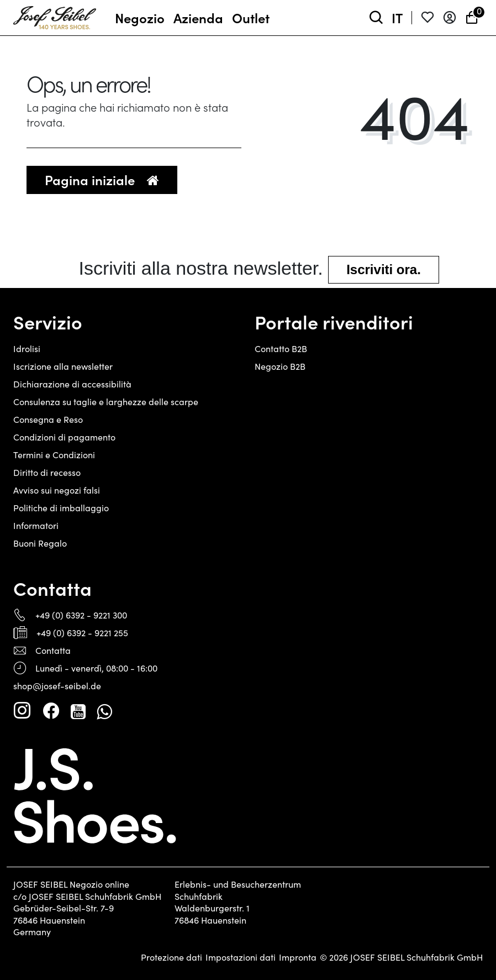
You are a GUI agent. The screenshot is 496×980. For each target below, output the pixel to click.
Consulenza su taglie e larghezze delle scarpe (106, 402)
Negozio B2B (280, 366)
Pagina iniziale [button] (102, 179)
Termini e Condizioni (54, 455)
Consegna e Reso (48, 419)
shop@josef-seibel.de (57, 686)
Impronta (298, 957)
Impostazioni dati (241, 957)
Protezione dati (172, 957)
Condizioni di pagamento (64, 437)
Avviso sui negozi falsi (57, 490)
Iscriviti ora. (384, 269)
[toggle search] (376, 18)
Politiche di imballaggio (61, 508)
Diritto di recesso (47, 472)
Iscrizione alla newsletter (63, 366)
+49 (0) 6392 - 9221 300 (81, 615)
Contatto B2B (281, 348)
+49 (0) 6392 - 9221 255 (82, 633)
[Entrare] (450, 18)
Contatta (53, 650)
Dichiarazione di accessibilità (72, 384)
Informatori (36, 525)
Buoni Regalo (40, 543)
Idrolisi (27, 348)
